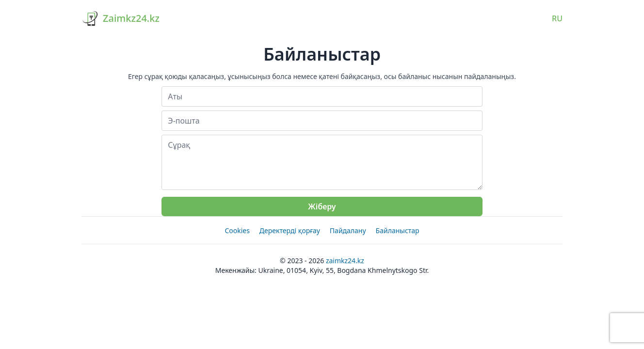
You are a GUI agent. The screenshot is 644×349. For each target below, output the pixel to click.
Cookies (237, 230)
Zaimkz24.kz (345, 261)
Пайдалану (348, 230)
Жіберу (322, 206)
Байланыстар (398, 230)
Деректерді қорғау (290, 230)
